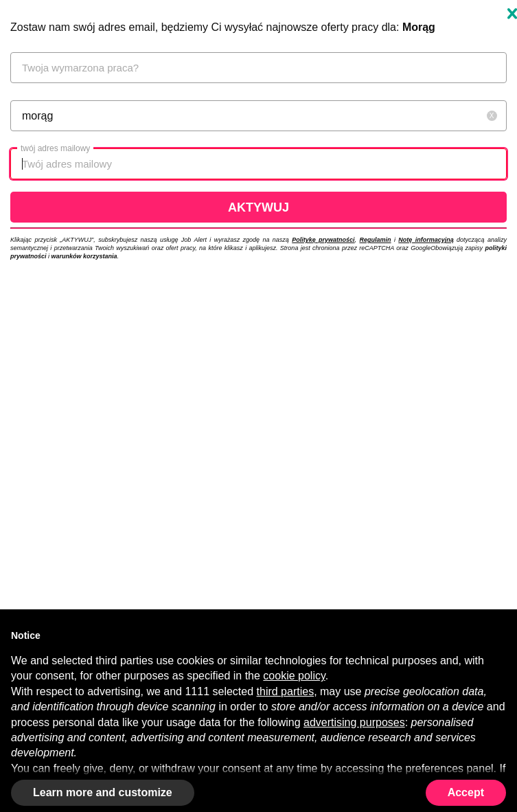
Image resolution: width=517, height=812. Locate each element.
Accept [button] (466, 792)
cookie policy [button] (294, 676)
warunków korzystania (84, 256)
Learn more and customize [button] (103, 792)
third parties (286, 691)
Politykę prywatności (323, 240)
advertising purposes (354, 722)
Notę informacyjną (426, 240)
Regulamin (376, 240)
